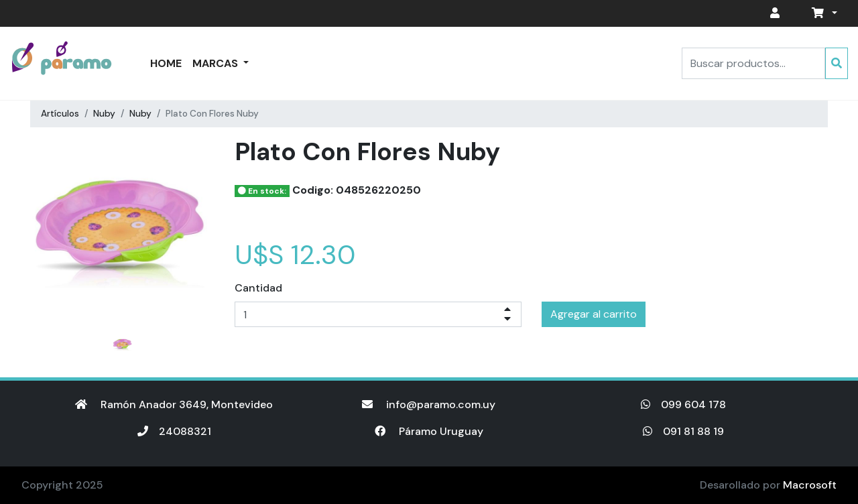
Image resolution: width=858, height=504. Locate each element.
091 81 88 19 (683, 431)
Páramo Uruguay (429, 431)
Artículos (60, 114)
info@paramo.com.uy (429, 404)
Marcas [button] (217, 63)
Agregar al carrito (594, 314)
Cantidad (258, 288)
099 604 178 (683, 404)
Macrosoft (810, 485)
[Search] (753, 63)
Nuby (104, 114)
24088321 (174, 431)
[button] (822, 13)
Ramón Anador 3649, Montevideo (174, 404)
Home (166, 63)
